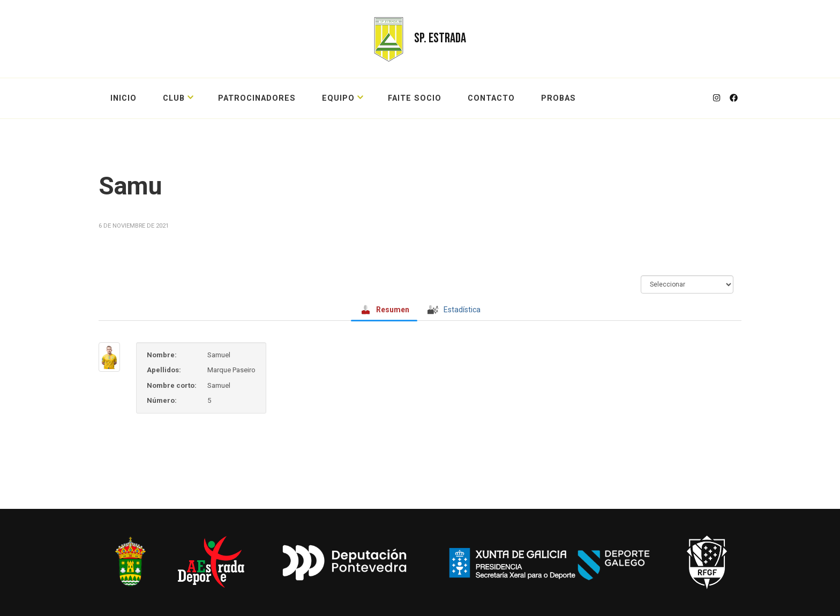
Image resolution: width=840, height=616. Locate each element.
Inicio (123, 98)
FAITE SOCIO (415, 98)
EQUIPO (338, 98)
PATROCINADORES (257, 98)
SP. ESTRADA (440, 38)
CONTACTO (491, 98)
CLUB (174, 98)
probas (558, 98)
